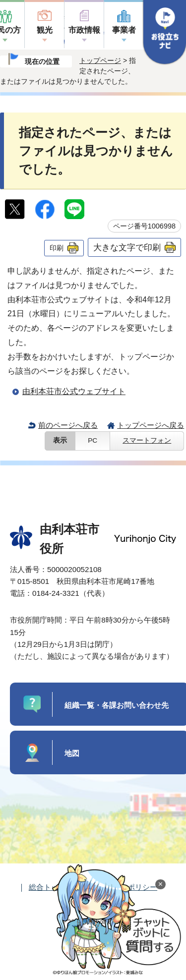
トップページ (100, 60)
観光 (45, 30)
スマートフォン (147, 440)
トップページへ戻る (151, 425)
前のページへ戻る (68, 425)
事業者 (124, 30)
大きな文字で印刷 (127, 247)
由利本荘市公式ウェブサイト (74, 391)
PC (93, 440)
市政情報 (84, 30)
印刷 (57, 248)
